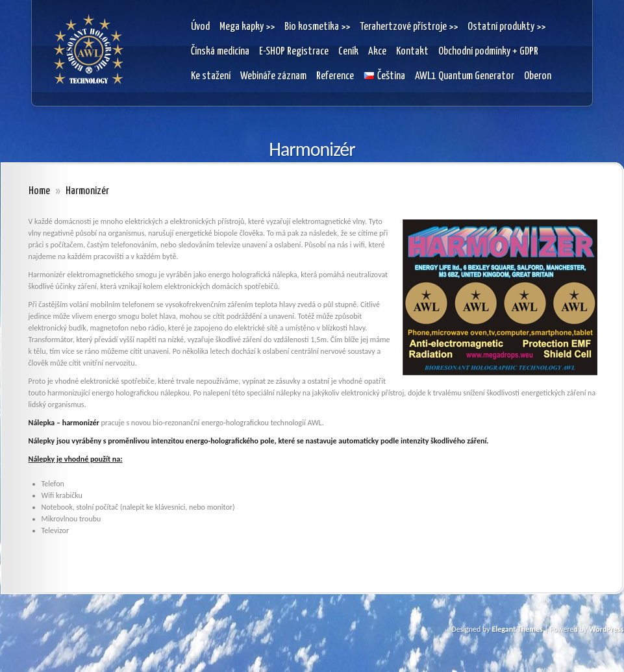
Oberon (538, 76)
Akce (377, 52)
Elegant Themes (517, 629)
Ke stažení (211, 76)
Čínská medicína (220, 52)
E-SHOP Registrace (294, 52)
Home (39, 191)
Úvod (200, 27)
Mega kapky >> (247, 27)
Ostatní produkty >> (506, 27)
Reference (335, 76)
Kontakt (412, 52)
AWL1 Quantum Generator (465, 76)
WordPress (606, 629)
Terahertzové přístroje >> (409, 27)
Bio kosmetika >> (317, 27)
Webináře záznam (273, 76)
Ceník (348, 52)
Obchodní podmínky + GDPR (488, 52)
